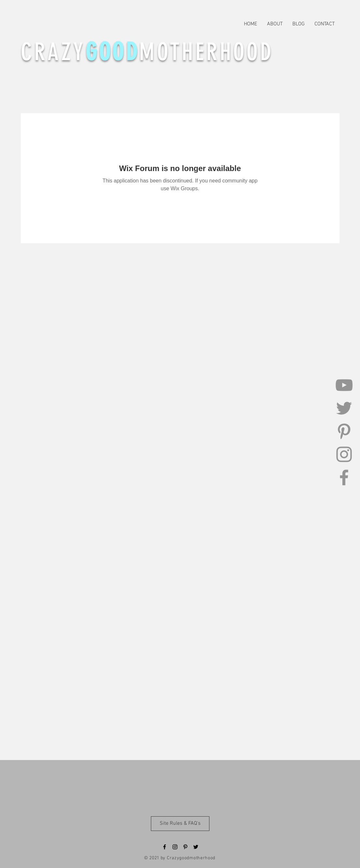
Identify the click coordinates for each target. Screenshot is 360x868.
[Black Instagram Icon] (175, 847)
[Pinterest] (344, 431)
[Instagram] (344, 454)
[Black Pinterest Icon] (185, 847)
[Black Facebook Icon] (165, 847)
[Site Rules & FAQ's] (180, 824)
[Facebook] (344, 477)
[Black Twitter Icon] (196, 847)
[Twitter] (344, 408)
